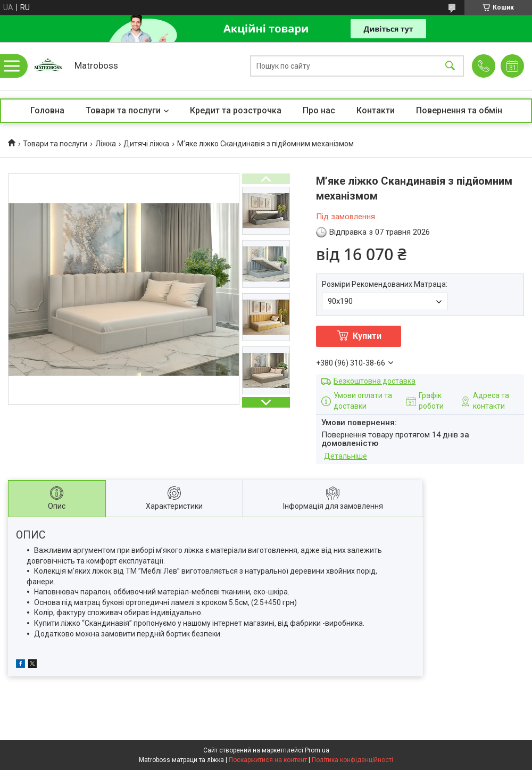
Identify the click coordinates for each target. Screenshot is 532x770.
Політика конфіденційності (352, 760)
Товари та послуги (123, 110)
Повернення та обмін (459, 110)
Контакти (376, 110)
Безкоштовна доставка (375, 381)
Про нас (319, 110)
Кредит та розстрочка (236, 110)
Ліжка (106, 144)
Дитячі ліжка (146, 144)
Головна (47, 110)
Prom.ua (317, 750)
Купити (367, 336)
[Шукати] (450, 66)
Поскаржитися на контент (268, 760)
